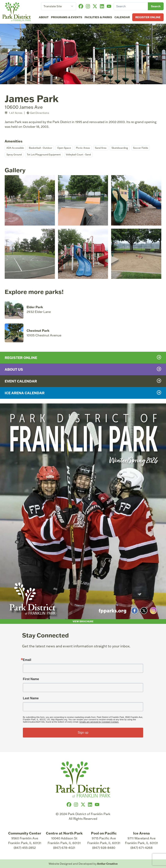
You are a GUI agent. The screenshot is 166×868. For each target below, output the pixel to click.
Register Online (148, 17)
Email (27, 660)
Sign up (83, 733)
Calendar (122, 17)
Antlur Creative (107, 864)
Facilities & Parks (98, 17)
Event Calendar (83, 381)
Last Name (31, 698)
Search (156, 6)
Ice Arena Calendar (83, 393)
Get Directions (38, 113)
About (44, 17)
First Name (31, 679)
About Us (83, 369)
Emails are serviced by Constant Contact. (99, 722)
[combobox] (59, 6)
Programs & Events (67, 17)
